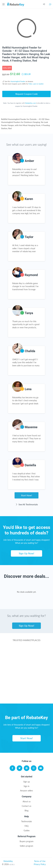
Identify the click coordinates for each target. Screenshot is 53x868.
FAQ (26, 826)
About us (27, 801)
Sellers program (26, 846)
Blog (26, 811)
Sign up (27, 782)
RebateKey (8, 861)
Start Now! (26, 495)
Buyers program (27, 841)
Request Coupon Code (26, 94)
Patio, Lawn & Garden (36, 84)
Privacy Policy (40, 864)
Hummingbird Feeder (18, 81)
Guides (27, 830)
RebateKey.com (31, 103)
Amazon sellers (26, 791)
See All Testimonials (26, 504)
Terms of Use (40, 861)
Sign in (26, 786)
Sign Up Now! (26, 553)
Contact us (26, 806)
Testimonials (26, 821)
